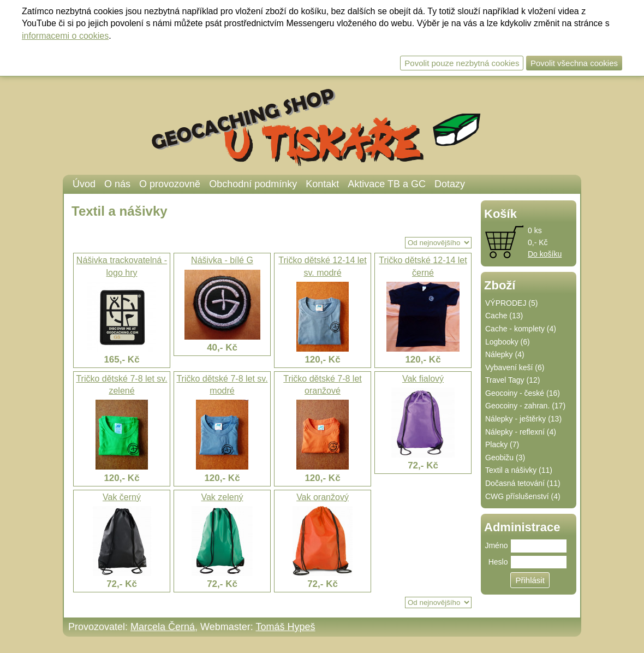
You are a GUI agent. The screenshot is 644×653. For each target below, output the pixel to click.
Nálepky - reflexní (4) (521, 432)
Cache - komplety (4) (521, 329)
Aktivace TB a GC (387, 184)
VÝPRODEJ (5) (511, 303)
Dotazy (450, 184)
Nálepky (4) (505, 354)
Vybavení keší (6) (515, 367)
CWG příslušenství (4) (523, 496)
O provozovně (170, 184)
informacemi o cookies (65, 36)
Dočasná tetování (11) (523, 483)
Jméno (496, 545)
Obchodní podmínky (253, 184)
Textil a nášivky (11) (519, 470)
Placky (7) (502, 444)
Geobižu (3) (505, 458)
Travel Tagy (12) (512, 380)
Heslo (498, 562)
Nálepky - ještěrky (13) (523, 419)
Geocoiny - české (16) (523, 393)
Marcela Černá (163, 627)
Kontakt (322, 184)
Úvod (84, 184)
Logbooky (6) (508, 342)
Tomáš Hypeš (285, 627)
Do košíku (545, 254)
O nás (117, 184)
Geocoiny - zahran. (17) (525, 406)
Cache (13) (504, 316)
